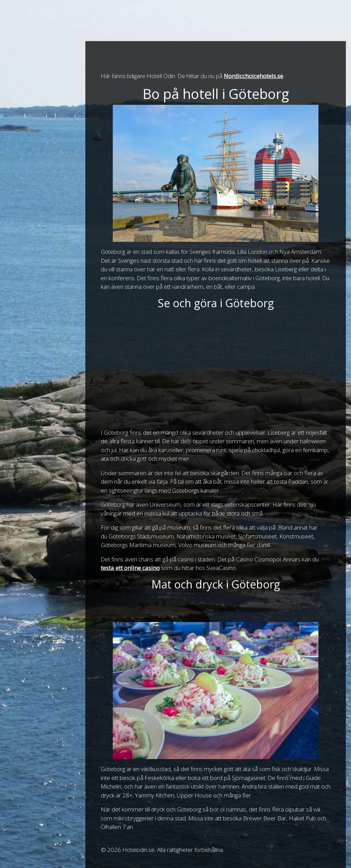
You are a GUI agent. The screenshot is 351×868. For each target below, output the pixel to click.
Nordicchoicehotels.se (253, 76)
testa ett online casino (130, 568)
